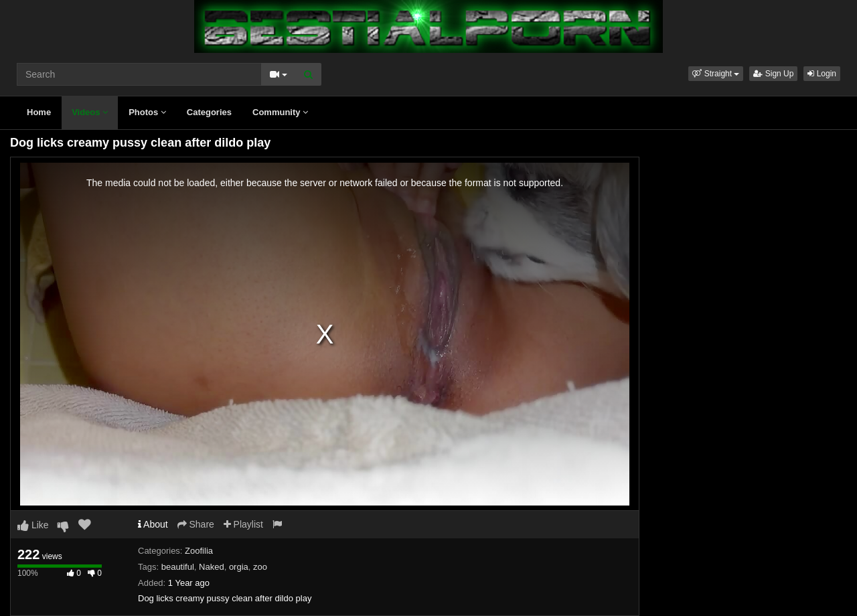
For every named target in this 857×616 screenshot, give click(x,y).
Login (822, 74)
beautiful (178, 567)
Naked (212, 567)
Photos (147, 112)
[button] (716, 74)
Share (196, 524)
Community (280, 112)
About (153, 524)
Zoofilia (199, 551)
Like (33, 525)
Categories (209, 112)
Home (39, 112)
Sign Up (773, 74)
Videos (90, 112)
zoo (260, 567)
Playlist (243, 524)
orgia (239, 567)
